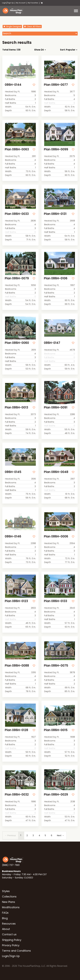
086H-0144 (13, 85)
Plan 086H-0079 (17, 278)
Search (7, 33)
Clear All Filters (32, 26)
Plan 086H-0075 (56, 665)
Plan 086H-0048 (56, 472)
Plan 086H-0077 (56, 85)
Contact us (9, 934)
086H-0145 (13, 472)
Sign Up (11, 3)
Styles (6, 891)
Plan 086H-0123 (16, 601)
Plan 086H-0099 (56, 149)
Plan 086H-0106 (56, 278)
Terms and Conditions (16, 951)
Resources (9, 924)
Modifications (11, 907)
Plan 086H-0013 (16, 407)
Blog (5, 918)
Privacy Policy (11, 945)
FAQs (5, 913)
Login (4, 3)
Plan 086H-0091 (56, 407)
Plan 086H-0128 (16, 730)
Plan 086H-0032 (17, 794)
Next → (61, 835)
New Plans (9, 902)
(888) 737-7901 (11, 865)
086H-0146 (13, 536)
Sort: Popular (69, 50)
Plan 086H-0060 (17, 343)
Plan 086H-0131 (55, 214)
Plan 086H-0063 (17, 149)
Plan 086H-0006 (56, 536)
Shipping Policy (12, 940)
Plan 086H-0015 (56, 730)
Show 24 (40, 50)
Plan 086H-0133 (56, 601)
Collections (9, 897)
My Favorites (33, 3)
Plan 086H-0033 (17, 214)
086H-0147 (52, 343)
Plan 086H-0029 (56, 794)
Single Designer (12, 26)
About (6, 929)
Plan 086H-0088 (17, 665)
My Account (21, 3)
